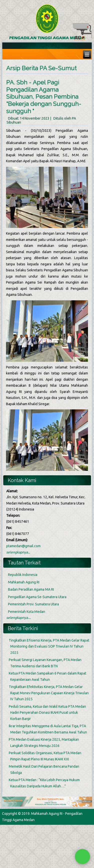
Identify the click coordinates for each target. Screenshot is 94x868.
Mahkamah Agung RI (24, 582)
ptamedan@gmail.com (23, 546)
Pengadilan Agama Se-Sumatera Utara (37, 597)
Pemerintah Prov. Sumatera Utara (33, 604)
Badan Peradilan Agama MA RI (31, 589)
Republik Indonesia (23, 575)
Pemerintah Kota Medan (27, 612)
